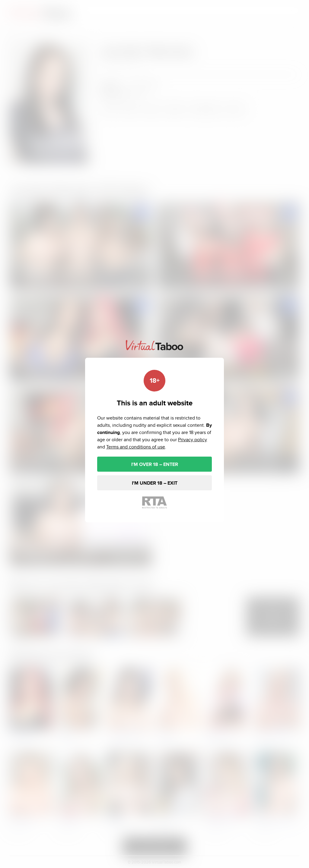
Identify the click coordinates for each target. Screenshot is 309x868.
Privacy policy (193, 440)
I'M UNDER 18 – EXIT (155, 483)
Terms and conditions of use (136, 447)
